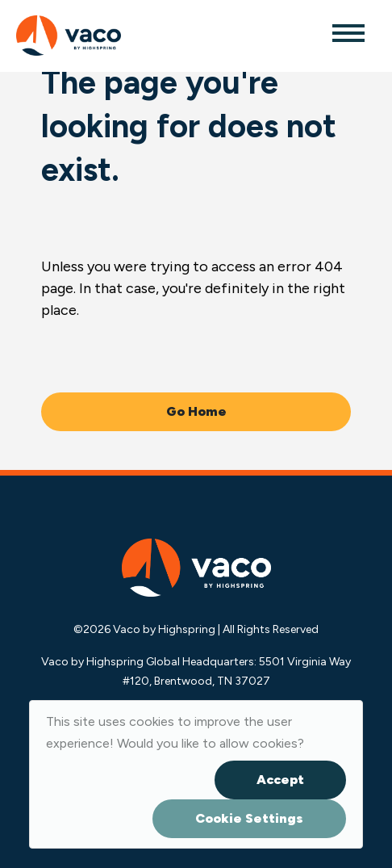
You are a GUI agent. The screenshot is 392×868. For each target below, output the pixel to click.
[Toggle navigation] (348, 32)
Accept (280, 780)
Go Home (196, 411)
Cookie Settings (249, 818)
